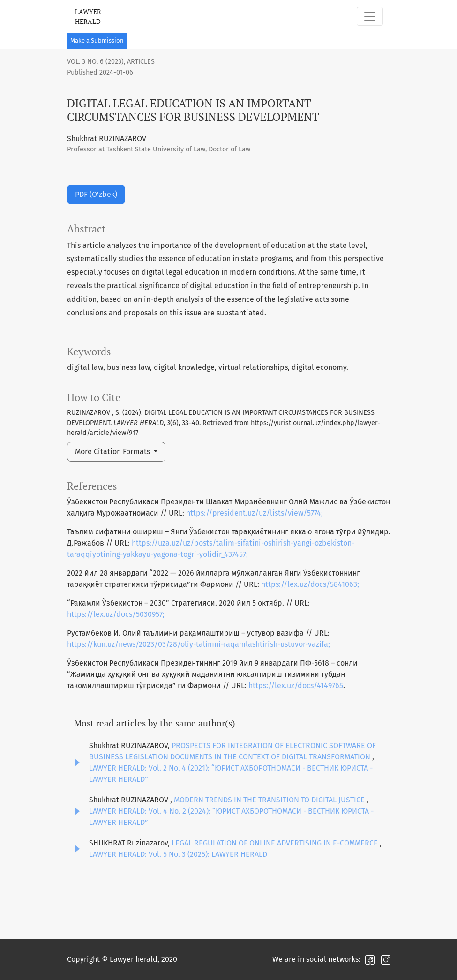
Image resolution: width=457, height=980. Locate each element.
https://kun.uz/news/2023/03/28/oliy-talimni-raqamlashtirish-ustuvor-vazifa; (199, 644)
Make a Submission (97, 41)
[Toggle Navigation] (370, 16)
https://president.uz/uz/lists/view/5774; (255, 513)
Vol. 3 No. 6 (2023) (95, 62)
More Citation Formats (113, 452)
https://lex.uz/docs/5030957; (116, 614)
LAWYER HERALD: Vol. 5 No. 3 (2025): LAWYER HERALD (178, 854)
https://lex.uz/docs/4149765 (296, 685)
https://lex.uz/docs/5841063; (310, 584)
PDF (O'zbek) (96, 194)
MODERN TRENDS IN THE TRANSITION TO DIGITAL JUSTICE (270, 800)
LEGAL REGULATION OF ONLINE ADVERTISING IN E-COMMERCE (276, 843)
